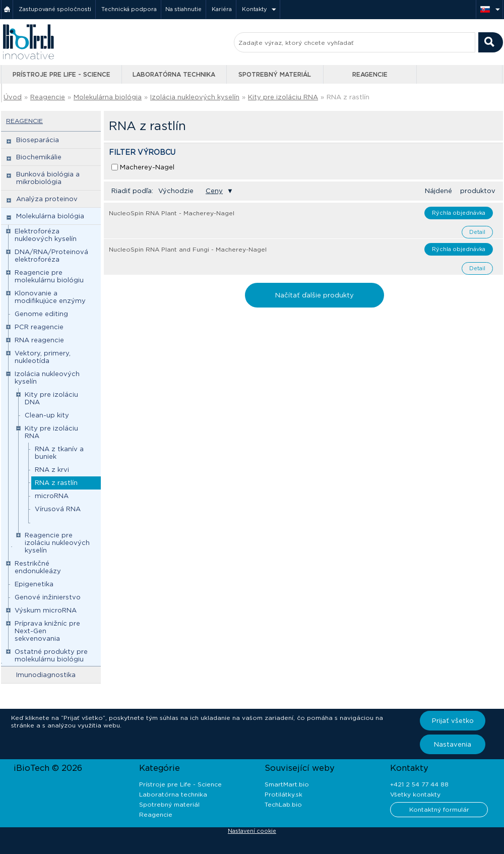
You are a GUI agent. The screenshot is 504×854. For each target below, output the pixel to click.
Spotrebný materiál (275, 74)
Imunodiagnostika (46, 675)
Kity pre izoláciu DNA (51, 398)
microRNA (52, 496)
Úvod (13, 97)
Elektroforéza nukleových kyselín (46, 235)
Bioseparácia (38, 140)
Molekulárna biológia (108, 97)
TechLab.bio (283, 804)
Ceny (214, 191)
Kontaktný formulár (439, 809)
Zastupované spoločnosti (55, 9)
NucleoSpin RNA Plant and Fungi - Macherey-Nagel (188, 249)
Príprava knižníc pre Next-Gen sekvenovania (47, 631)
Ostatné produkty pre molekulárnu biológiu (51, 655)
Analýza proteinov (47, 199)
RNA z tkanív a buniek (59, 453)
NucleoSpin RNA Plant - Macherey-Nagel (172, 213)
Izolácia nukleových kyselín (195, 97)
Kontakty (255, 9)
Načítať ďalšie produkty (314, 295)
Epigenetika (34, 584)
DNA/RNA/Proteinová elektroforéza (51, 256)
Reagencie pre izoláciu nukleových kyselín (57, 543)
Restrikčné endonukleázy (38, 567)
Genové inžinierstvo (48, 597)
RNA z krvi (52, 470)
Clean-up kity (47, 415)
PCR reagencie (39, 327)
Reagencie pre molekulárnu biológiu (49, 276)
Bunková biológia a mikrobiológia (48, 178)
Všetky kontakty (415, 794)
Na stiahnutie (183, 9)
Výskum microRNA (46, 610)
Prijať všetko (453, 721)
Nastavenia (453, 744)
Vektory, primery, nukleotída (43, 357)
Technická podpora (129, 9)
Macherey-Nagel (147, 167)
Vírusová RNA (58, 509)
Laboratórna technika (174, 74)
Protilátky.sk (283, 794)
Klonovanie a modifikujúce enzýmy (50, 297)
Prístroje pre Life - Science (61, 74)
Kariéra (222, 9)
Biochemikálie (39, 157)
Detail (477, 232)
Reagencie (370, 74)
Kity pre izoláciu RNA (283, 97)
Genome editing (41, 314)
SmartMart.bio (287, 784)
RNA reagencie (39, 340)
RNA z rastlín (348, 97)
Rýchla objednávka (459, 213)
